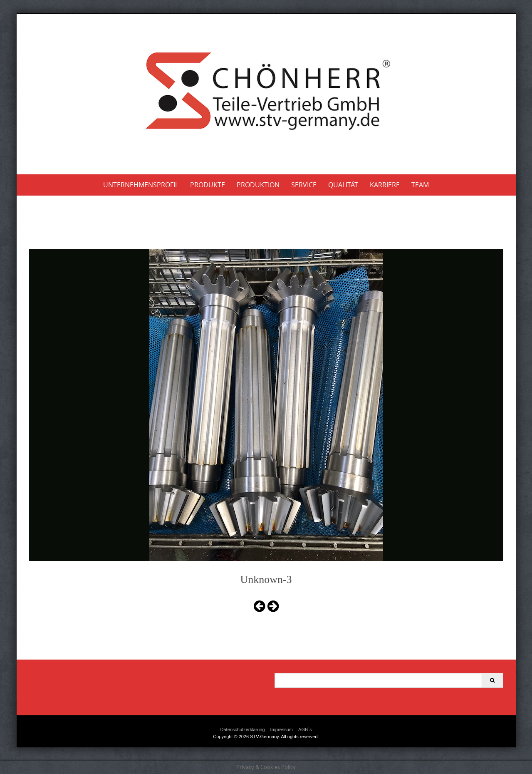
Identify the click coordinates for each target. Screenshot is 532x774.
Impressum (282, 729)
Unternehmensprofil (141, 185)
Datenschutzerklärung (243, 729)
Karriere (385, 185)
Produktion (258, 185)
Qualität (343, 185)
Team (420, 185)
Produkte (208, 185)
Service (304, 185)
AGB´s (305, 729)
